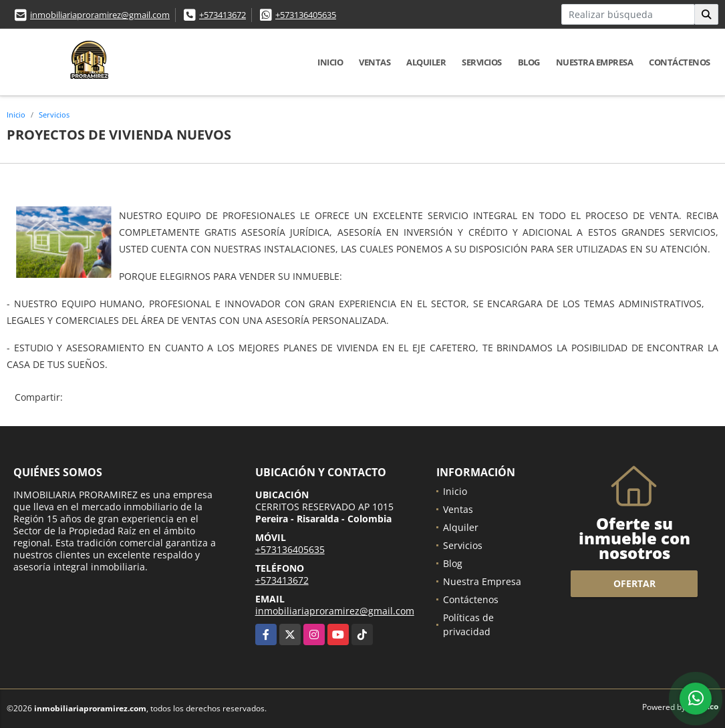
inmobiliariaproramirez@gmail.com (100, 15)
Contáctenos (680, 62)
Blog (529, 62)
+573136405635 (306, 15)
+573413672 (223, 15)
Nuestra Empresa (595, 62)
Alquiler (426, 62)
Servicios (482, 62)
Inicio (330, 62)
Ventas (375, 62)
